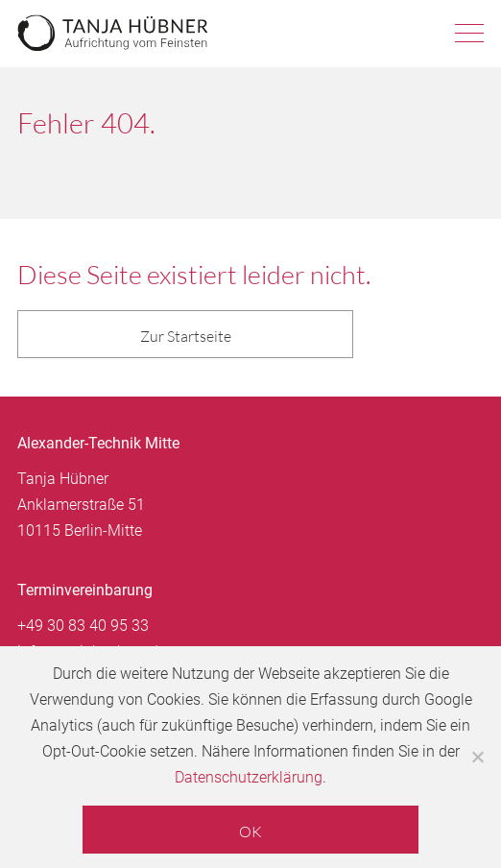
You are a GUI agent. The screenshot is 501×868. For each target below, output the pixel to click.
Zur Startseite (186, 336)
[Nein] (477, 757)
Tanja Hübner (113, 34)
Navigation (469, 34)
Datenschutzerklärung (249, 777)
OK (250, 832)
